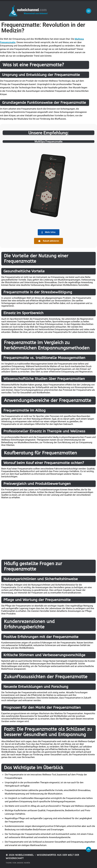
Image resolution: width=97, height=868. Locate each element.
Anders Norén (23, 863)
